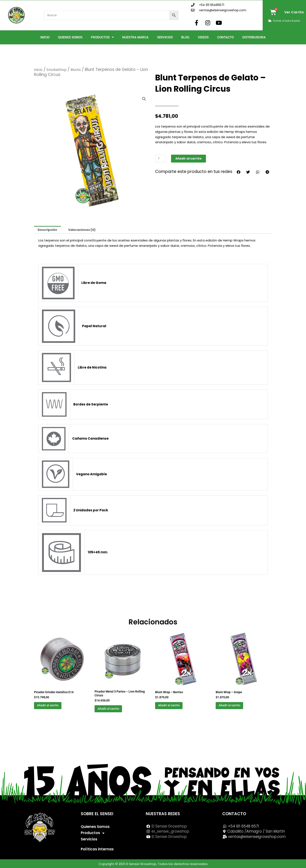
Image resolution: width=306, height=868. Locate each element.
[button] (144, 99)
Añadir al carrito (190, 158)
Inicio (45, 37)
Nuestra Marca (135, 37)
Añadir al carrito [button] (54, 707)
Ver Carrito (294, 12)
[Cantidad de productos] (161, 158)
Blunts (82, 69)
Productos (102, 37)
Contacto (225, 37)
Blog (185, 37)
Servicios (165, 37)
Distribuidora (254, 37)
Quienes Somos (70, 37)
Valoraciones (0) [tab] (84, 230)
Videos (203, 37)
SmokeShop (60, 69)
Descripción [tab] (48, 230)
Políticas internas (97, 849)
